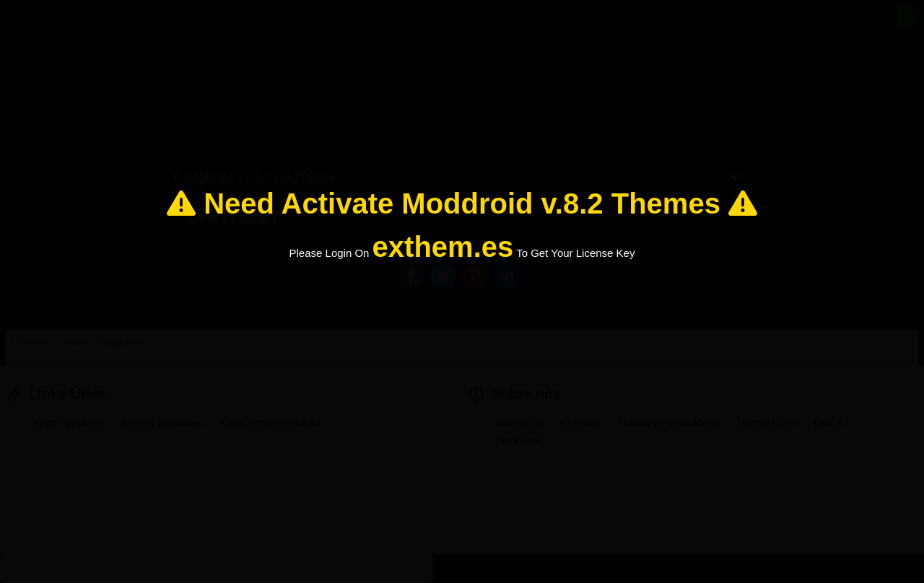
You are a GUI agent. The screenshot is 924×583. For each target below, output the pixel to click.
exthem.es (443, 247)
